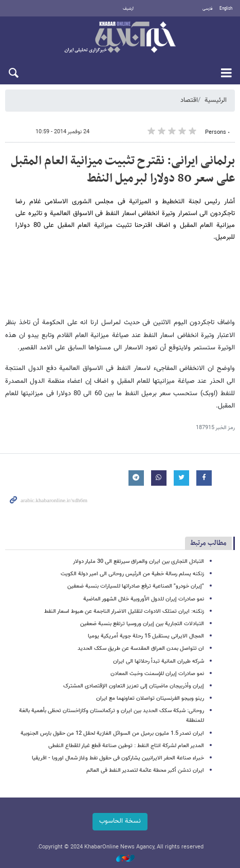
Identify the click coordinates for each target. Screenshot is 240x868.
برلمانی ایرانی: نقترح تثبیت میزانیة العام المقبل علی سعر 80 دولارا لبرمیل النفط (123, 170)
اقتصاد (189, 100)
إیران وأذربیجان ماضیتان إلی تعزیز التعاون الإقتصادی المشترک (134, 686)
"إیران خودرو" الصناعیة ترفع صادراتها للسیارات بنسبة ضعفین (136, 586)
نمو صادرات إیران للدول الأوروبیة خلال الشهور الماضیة (144, 599)
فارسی (208, 9)
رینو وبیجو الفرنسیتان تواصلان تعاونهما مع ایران (150, 698)
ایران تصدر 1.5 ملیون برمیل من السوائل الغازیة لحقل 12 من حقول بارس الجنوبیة (112, 733)
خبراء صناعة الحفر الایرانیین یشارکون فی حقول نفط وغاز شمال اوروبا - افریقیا (118, 758)
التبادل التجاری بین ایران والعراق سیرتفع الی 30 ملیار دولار (139, 562)
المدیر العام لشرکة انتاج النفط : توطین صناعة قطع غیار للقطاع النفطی (126, 746)
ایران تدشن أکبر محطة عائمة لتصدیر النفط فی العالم (145, 770)
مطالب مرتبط (208, 543)
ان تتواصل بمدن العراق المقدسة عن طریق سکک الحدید (141, 649)
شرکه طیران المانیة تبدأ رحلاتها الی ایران (159, 661)
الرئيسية (216, 100)
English (226, 9)
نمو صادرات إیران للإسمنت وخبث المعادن (157, 674)
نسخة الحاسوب (120, 821)
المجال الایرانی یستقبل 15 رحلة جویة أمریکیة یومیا (146, 636)
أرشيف (128, 9)
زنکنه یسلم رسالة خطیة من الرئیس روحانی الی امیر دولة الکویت (132, 574)
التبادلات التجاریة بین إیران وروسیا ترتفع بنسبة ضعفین (142, 624)
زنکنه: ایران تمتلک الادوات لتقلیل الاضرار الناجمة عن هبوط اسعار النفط (124, 612)
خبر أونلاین (120, 38)
